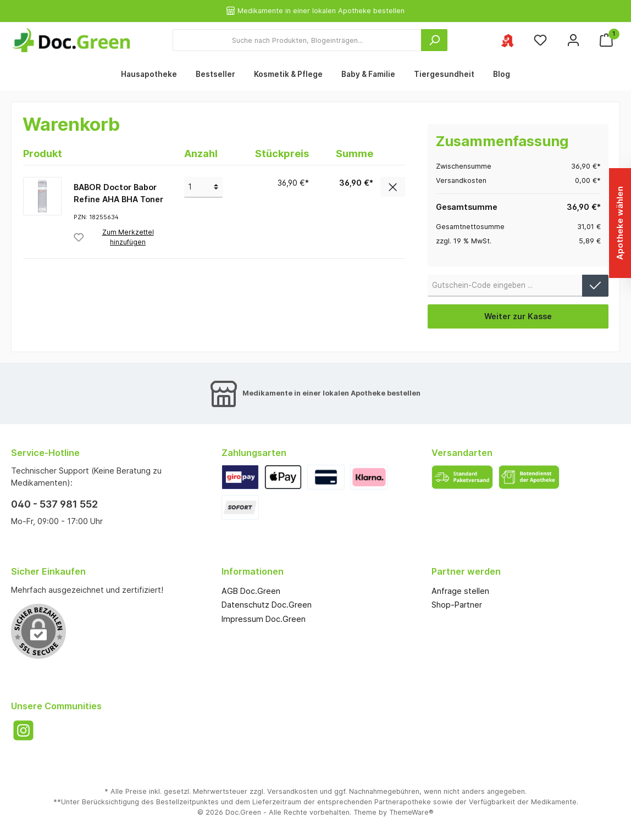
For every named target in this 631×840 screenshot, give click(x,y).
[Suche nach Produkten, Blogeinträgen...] (297, 40)
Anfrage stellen (460, 591)
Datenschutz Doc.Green (267, 605)
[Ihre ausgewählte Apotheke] (507, 40)
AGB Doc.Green (251, 591)
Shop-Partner (457, 605)
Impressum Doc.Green (264, 619)
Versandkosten (292, 791)
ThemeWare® (411, 812)
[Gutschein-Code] (505, 286)
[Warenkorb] (606, 40)
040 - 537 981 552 (54, 504)
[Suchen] (434, 40)
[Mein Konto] (573, 40)
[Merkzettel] (540, 40)
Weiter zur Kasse (518, 316)
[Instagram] (23, 730)
